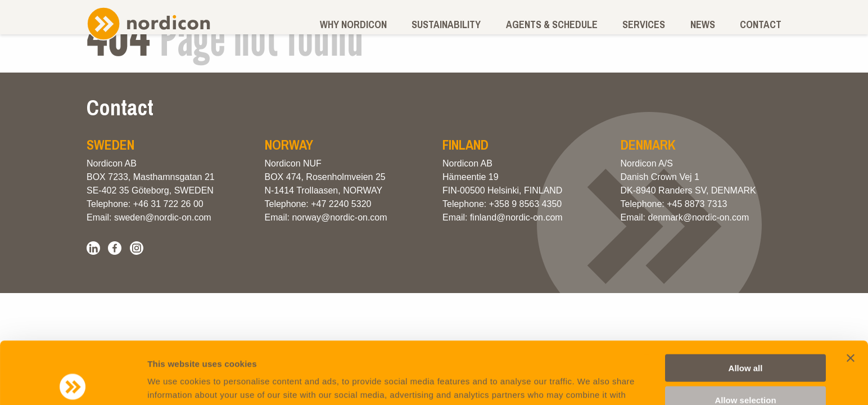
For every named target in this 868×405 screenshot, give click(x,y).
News (703, 24)
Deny (746, 369)
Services (644, 24)
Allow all (746, 306)
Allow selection (745, 338)
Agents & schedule (552, 24)
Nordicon (148, 23)
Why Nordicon (353, 24)
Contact (761, 24)
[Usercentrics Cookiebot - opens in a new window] (73, 383)
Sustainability (446, 24)
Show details (590, 383)
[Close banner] (851, 296)
